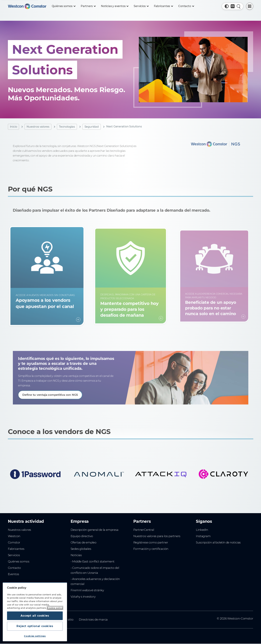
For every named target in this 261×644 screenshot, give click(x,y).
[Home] (27, 6)
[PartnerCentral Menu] (250, 6)
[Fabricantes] (163, 6)
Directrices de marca (93, 620)
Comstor (14, 542)
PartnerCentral (144, 530)
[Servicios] (141, 6)
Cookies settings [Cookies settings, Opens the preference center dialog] (35, 636)
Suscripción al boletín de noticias (218, 542)
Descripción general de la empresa (95, 530)
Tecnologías (67, 127)
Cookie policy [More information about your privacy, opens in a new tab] (55, 608)
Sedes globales (81, 549)
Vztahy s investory (83, 597)
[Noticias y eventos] (115, 6)
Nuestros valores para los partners (157, 536)
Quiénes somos (19, 561)
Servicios (14, 555)
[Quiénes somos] (63, 6)
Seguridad (92, 127)
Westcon (14, 536)
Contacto (14, 568)
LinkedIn (202, 530)
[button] (227, 6)
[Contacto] (186, 6)
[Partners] (88, 6)
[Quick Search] (239, 6)
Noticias (76, 555)
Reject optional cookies (35, 626)
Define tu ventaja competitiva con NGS (60, 393)
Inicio (14, 127)
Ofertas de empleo (84, 542)
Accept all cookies (35, 616)
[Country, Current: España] (233, 6)
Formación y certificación (151, 549)
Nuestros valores (38, 127)
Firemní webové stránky (87, 590)
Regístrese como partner (151, 542)
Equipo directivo (82, 536)
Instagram (203, 536)
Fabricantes (16, 549)
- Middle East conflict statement (93, 561)
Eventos (14, 574)
